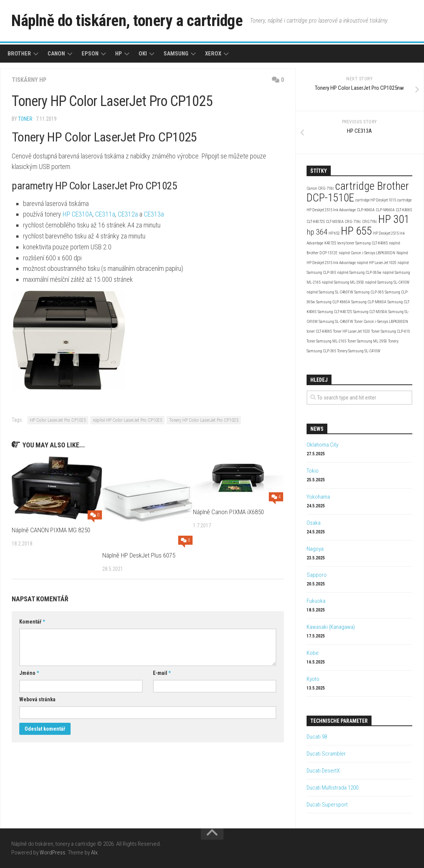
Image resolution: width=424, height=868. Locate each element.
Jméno (29, 673)
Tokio (313, 471)
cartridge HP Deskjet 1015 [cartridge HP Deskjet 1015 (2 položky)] (376, 200)
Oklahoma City (322, 445)
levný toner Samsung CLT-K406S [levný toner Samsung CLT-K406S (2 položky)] (362, 243)
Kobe (313, 653)
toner (25, 119)
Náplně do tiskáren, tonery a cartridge (127, 21)
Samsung (176, 54)
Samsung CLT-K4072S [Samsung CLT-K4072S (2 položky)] (335, 312)
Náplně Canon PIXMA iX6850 (228, 512)
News (317, 429)
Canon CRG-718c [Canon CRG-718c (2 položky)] (320, 188)
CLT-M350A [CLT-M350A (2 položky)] (335, 222)
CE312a (128, 214)
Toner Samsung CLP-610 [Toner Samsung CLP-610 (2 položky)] (391, 331)
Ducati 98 (317, 737)
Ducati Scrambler (326, 754)
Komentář (32, 622)
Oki (143, 54)
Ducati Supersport (327, 805)
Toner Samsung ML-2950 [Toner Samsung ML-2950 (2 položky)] (367, 341)
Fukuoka (316, 601)
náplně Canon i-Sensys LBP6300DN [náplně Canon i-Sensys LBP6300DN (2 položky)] (367, 253)
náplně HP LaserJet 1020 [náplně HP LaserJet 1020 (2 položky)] (377, 263)
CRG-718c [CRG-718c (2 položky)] (353, 222)
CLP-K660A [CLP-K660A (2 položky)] (366, 210)
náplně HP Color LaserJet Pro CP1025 (127, 420)
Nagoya (315, 549)
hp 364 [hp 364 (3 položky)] (317, 232)
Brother (19, 54)
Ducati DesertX (323, 771)
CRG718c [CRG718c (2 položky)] (370, 222)
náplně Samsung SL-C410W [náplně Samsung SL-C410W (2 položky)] (387, 282)
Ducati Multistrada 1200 (332, 788)
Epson (90, 54)
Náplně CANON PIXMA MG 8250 (51, 530)
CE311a (105, 214)
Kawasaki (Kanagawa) (331, 627)
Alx (94, 853)
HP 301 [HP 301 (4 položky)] (394, 219)
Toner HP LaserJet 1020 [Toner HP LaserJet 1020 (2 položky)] (352, 331)
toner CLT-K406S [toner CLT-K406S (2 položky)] (319, 331)
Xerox (213, 54)
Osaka (314, 523)
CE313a (154, 214)
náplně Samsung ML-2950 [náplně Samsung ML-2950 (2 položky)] (343, 282)
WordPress (52, 853)
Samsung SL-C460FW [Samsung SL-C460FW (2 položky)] (336, 322)
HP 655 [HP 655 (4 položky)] (356, 231)
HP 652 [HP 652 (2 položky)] (334, 233)
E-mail (162, 673)
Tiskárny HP (29, 80)
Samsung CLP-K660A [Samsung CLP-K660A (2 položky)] (333, 302)
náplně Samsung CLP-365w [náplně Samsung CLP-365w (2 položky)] (359, 273)
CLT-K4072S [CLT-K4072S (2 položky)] (316, 222)
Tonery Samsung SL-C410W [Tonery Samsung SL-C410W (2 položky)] (359, 351)
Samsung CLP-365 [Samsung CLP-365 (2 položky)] (369, 292)
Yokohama (318, 497)
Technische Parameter (339, 721)
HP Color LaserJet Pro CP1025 (58, 420)
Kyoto (313, 679)
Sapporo (317, 575)
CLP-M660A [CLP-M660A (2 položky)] (385, 210)
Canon (56, 54)
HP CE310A (78, 214)
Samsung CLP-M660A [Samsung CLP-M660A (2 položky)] (369, 302)
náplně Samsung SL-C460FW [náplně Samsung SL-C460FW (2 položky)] (330, 292)
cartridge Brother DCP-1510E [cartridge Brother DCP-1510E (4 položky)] (358, 192)
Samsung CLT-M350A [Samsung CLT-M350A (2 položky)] (370, 312)
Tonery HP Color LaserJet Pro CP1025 (204, 420)
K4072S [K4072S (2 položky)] (330, 243)
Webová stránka (37, 699)
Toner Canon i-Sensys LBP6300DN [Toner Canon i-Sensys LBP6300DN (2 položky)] (381, 322)
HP (119, 54)
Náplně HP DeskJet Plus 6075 (139, 555)
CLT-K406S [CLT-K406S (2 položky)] (404, 210)
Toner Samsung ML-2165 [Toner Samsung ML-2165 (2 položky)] (326, 341)
